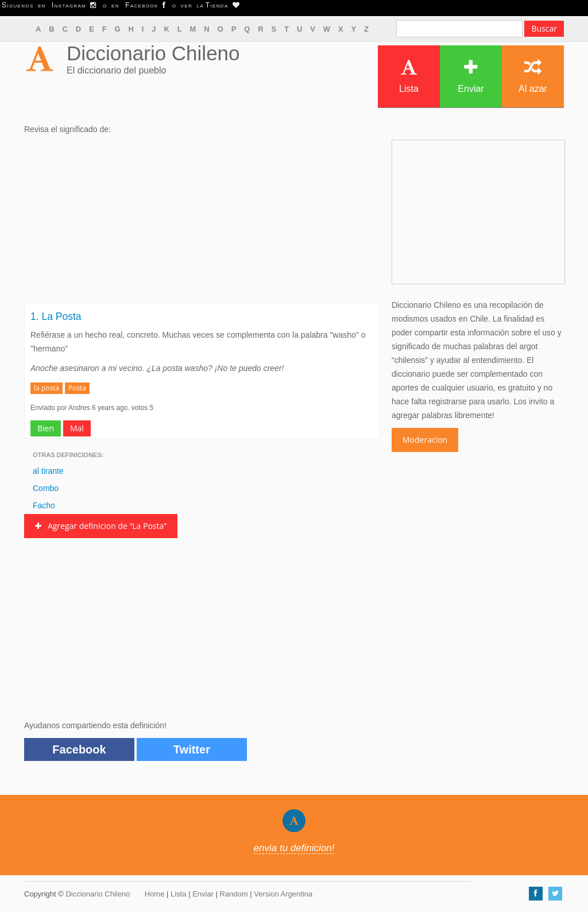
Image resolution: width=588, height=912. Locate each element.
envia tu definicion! (294, 848)
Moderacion (425, 440)
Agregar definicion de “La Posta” (101, 526)
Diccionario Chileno (153, 53)
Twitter (192, 749)
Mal (77, 428)
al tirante (48, 471)
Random (234, 894)
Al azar (533, 76)
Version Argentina (283, 894)
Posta (77, 388)
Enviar (471, 76)
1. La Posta (56, 316)
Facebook (79, 749)
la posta (47, 388)
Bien (46, 428)
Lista (409, 76)
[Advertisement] (202, 222)
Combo (46, 488)
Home (155, 894)
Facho (44, 505)
